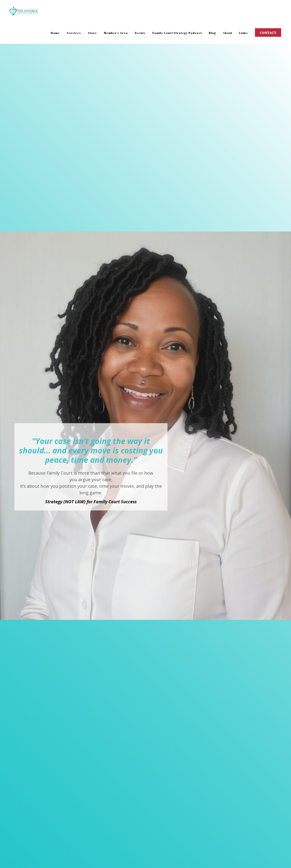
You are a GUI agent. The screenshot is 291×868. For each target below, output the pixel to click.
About (227, 33)
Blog (212, 33)
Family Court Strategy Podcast (177, 33)
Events (140, 33)
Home (55, 33)
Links (244, 33)
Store (92, 33)
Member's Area (116, 33)
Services (74, 33)
